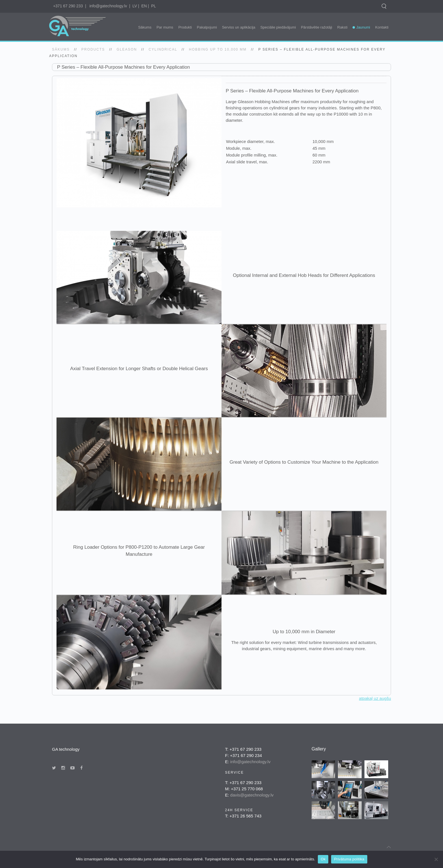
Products (93, 49)
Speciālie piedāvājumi (278, 27)
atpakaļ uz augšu (375, 698)
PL (154, 6)
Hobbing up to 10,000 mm (218, 49)
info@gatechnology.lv (108, 6)
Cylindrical (163, 49)
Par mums (165, 27)
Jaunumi (363, 27)
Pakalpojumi (207, 27)
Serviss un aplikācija (239, 27)
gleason (127, 49)
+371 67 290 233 (68, 6)
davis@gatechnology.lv (252, 795)
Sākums (145, 27)
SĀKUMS (61, 49)
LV (135, 6)
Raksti (342, 27)
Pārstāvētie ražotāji (317, 27)
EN (144, 6)
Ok (323, 859)
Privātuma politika (349, 859)
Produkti (185, 27)
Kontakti (382, 27)
